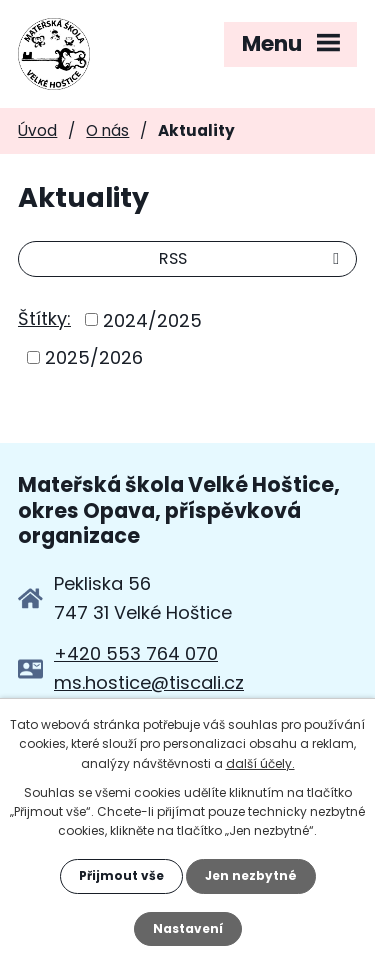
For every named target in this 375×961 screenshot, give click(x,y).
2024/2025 (152, 319)
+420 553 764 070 (136, 653)
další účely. (260, 763)
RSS (252, 258)
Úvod (37, 130)
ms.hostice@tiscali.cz (149, 682)
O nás (107, 130)
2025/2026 (94, 357)
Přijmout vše (121, 875)
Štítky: (44, 318)
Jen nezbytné (251, 875)
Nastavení (188, 928)
